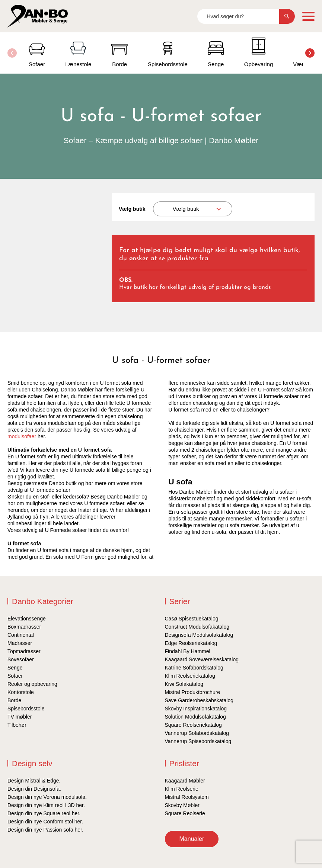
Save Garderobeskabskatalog (199, 700)
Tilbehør (17, 725)
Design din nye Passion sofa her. (45, 830)
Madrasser (20, 643)
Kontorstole (21, 692)
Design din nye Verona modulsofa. (47, 797)
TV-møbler (20, 717)
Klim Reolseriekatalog (190, 676)
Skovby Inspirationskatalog (196, 709)
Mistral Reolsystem (187, 797)
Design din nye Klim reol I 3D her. (46, 805)
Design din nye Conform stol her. (45, 822)
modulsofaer (22, 436)
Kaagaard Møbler (185, 781)
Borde (14, 700)
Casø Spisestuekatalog (192, 619)
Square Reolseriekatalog (193, 725)
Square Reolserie (185, 813)
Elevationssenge (27, 619)
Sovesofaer (21, 659)
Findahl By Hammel (188, 651)
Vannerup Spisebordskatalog (198, 741)
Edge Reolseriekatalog (191, 643)
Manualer (192, 839)
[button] (310, 53)
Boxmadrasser (24, 627)
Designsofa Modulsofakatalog (199, 635)
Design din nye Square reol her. (44, 813)
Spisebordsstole (26, 709)
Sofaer (15, 676)
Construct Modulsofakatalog (197, 627)
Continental (21, 635)
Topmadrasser (24, 651)
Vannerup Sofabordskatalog (197, 733)
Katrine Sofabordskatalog (194, 668)
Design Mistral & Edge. (34, 781)
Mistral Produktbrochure (193, 692)
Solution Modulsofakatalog (195, 717)
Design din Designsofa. (34, 789)
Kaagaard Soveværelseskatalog (202, 659)
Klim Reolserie (182, 789)
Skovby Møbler (182, 805)
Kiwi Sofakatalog (184, 684)
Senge (15, 668)
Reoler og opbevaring (32, 684)
